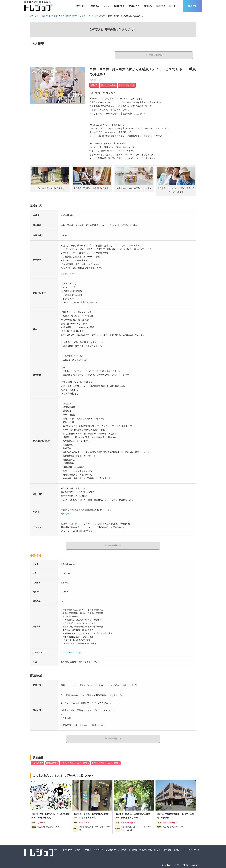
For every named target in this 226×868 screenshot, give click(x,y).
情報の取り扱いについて (150, 850)
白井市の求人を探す (69, 16)
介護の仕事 (119, 6)
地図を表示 (66, 514)
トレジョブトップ (31, 16)
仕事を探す (81, 6)
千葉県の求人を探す (50, 16)
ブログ (106, 6)
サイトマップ (194, 850)
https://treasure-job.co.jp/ (71, 653)
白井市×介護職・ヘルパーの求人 (106, 763)
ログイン (173, 6)
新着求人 (95, 6)
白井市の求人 (52, 763)
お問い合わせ (180, 850)
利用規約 (133, 850)
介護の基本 (134, 6)
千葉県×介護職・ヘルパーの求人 (75, 763)
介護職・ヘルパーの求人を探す (93, 16)
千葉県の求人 (38, 763)
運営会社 (161, 6)
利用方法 (148, 6)
